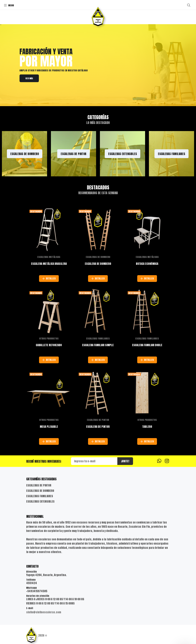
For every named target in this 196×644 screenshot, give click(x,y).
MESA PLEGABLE (49, 427)
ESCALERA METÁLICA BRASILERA (49, 264)
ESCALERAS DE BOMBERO (98, 257)
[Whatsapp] (159, 461)
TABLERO (147, 427)
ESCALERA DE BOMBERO (98, 264)
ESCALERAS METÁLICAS (49, 257)
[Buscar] (189, 5)
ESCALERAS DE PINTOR (98, 420)
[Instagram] (167, 461)
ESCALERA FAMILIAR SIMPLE (98, 345)
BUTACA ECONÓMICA (147, 264)
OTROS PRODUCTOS (49, 339)
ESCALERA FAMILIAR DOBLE (147, 345)
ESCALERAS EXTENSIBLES (40, 502)
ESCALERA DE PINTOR (98, 427)
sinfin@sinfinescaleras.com (44, 612)
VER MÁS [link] (29, 78)
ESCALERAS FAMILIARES (98, 339)
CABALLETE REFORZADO (49, 345)
